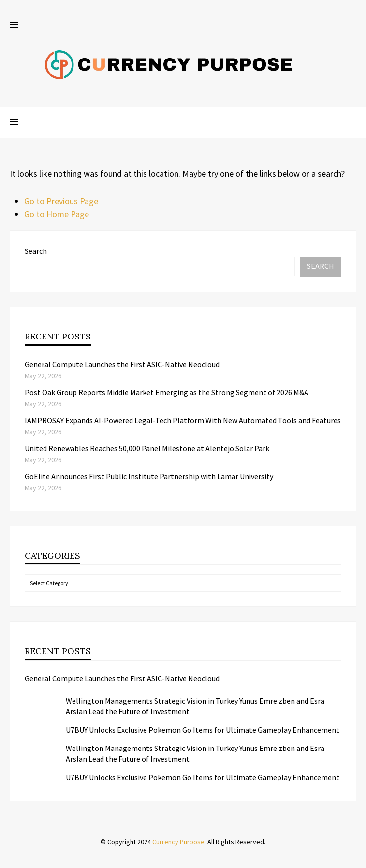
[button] (14, 25)
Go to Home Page (57, 214)
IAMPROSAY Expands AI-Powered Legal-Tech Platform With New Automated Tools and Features (183, 420)
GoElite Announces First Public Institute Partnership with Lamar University (149, 476)
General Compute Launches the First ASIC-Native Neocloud (122, 364)
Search (36, 251)
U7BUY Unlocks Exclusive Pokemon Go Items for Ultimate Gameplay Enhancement (203, 730)
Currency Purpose (178, 842)
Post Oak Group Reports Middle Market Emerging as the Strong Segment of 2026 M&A (167, 392)
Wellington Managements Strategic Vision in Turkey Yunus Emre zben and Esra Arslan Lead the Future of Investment (195, 706)
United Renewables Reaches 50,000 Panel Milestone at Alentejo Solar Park (147, 448)
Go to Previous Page (61, 201)
